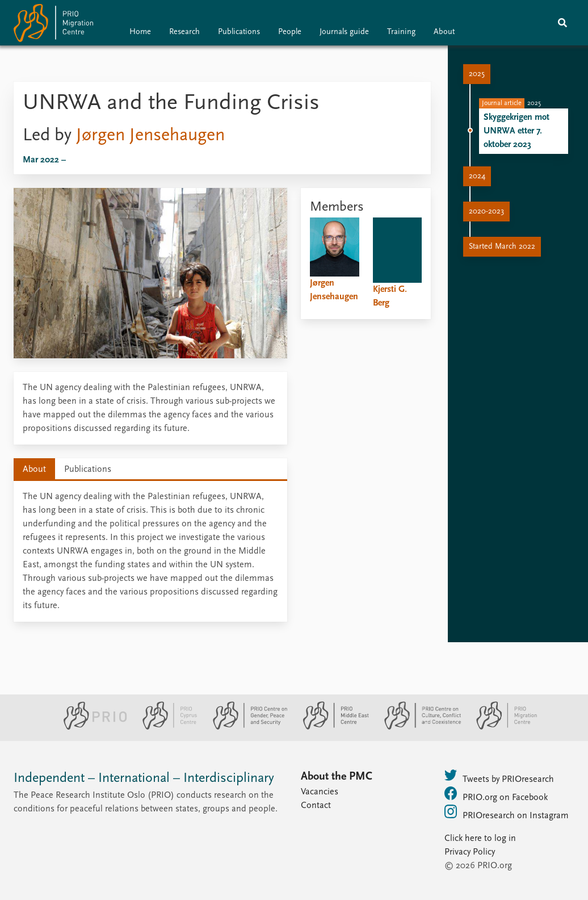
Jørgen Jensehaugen (150, 136)
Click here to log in (480, 839)
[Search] (562, 23)
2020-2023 (486, 212)
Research (184, 32)
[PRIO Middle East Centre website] (331, 727)
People (290, 32)
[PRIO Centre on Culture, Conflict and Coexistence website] (418, 727)
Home (140, 32)
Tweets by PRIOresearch (499, 776)
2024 (477, 176)
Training (401, 32)
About (444, 32)
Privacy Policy (470, 852)
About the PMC (337, 777)
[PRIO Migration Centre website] (501, 727)
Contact (316, 806)
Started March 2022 (502, 247)
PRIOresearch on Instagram (507, 813)
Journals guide (344, 32)
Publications (239, 32)
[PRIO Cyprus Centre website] (165, 727)
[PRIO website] (91, 727)
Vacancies (320, 792)
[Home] (53, 25)
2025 (477, 74)
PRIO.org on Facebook (496, 794)
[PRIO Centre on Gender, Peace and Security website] (245, 727)
